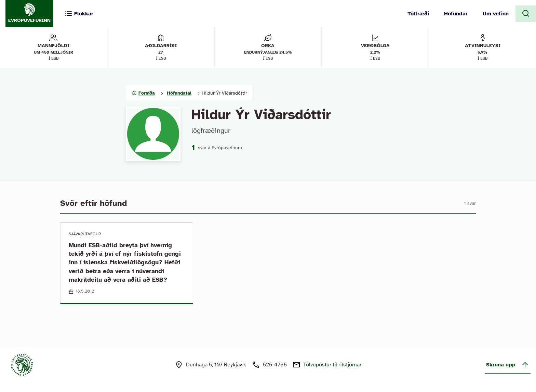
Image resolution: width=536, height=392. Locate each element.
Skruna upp (508, 365)
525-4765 (275, 365)
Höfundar (456, 14)
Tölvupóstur (332, 365)
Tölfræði (418, 14)
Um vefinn (496, 14)
